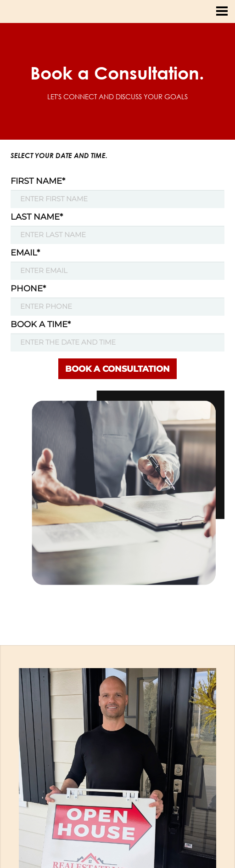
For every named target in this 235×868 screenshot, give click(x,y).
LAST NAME (37, 217)
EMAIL (25, 253)
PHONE (28, 289)
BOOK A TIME (41, 324)
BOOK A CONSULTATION (117, 369)
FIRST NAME (38, 181)
